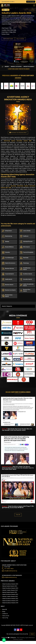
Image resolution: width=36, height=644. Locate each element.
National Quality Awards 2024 (10, 586)
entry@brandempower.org (11, 571)
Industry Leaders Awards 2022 (10, 597)
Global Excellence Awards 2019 (10, 601)
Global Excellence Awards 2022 (10, 599)
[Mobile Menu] (34, 5)
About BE (5, 609)
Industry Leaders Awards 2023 (10, 590)
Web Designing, (21, 638)
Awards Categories (16, 67)
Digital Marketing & (30, 638)
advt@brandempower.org (10, 577)
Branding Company (18, 639)
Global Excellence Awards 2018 (10, 603)
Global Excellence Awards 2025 (10, 584)
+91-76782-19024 (9, 569)
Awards (7, 67)
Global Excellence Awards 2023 (10, 594)
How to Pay (5, 618)
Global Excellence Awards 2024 (10, 588)
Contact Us (5, 614)
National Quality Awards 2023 (10, 592)
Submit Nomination (31, 2)
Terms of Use (6, 616)
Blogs (4, 612)
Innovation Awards (29, 67)
